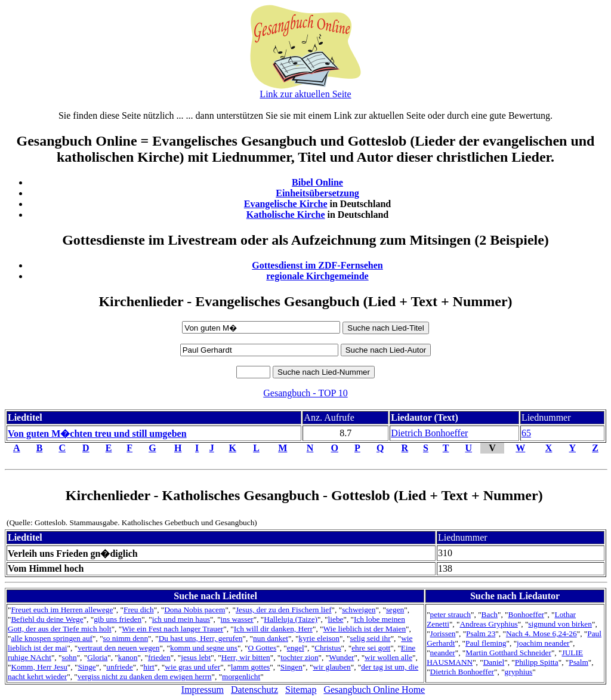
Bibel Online (317, 182)
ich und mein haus (181, 619)
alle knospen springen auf (52, 638)
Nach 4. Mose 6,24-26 (541, 633)
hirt (149, 667)
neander (443, 653)
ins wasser (237, 619)
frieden (159, 657)
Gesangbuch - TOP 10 (305, 393)
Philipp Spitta (537, 662)
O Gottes (262, 648)
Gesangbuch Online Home (374, 690)
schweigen (359, 610)
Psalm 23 (481, 633)
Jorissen (443, 633)
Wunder (341, 657)
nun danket (271, 638)
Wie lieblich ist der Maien (364, 629)
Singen (291, 667)
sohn (69, 657)
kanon (128, 657)
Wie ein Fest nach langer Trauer (172, 629)
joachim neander (543, 643)
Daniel (494, 662)
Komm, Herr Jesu (39, 667)
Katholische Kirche (286, 215)
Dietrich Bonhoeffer (429, 433)
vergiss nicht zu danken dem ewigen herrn (145, 676)
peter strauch (450, 614)
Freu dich (139, 610)
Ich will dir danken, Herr (273, 629)
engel (296, 648)
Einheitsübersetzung (317, 193)
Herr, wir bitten (246, 657)
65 (526, 433)
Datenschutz (254, 690)
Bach (490, 614)
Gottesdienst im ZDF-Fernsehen (317, 265)
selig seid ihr (371, 638)
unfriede (119, 667)
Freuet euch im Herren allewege (62, 610)
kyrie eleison (319, 638)
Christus (328, 648)
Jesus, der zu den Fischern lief (284, 610)
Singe (87, 667)
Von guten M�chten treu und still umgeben (97, 434)
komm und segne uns (204, 648)
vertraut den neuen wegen (118, 648)
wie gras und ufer (192, 667)
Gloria (97, 657)
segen (395, 610)
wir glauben (331, 667)
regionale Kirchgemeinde (317, 276)
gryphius (519, 672)
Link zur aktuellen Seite (305, 94)
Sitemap (301, 690)
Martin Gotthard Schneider (508, 653)
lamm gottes (251, 667)
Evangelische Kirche (286, 204)
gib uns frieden (118, 619)
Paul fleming (486, 643)
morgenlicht (241, 676)
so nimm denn (126, 638)
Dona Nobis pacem (195, 610)
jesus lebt (196, 657)
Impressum (203, 690)
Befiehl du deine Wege (47, 619)
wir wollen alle (388, 657)
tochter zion (299, 657)
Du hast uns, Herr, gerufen (201, 638)
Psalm (578, 662)
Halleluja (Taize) (291, 619)
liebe (336, 619)
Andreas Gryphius (488, 624)
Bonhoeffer (526, 614)
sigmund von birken (560, 624)
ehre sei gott (371, 648)
